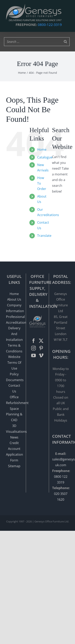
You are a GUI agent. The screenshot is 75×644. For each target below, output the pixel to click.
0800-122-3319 (50, 25)
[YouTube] (33, 355)
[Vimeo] (41, 355)
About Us (14, 299)
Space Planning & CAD (14, 414)
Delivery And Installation (14, 334)
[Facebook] (33, 341)
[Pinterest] (41, 348)
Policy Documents (14, 377)
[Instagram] (33, 348)
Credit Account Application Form (14, 451)
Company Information (14, 308)
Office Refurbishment (14, 400)
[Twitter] (41, 341)
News (14, 437)
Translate (44, 236)
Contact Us (14, 388)
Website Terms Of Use (14, 363)
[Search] (65, 42)
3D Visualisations (14, 429)
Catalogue (45, 157)
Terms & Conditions (14, 348)
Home (42, 149)
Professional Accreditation (14, 320)
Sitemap (14, 466)
